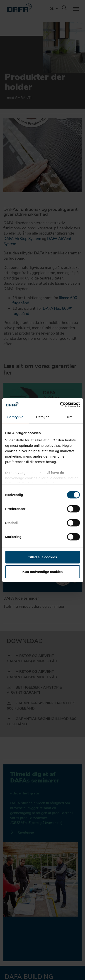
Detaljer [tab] (43, 417)
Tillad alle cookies (42, 557)
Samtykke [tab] (15, 417)
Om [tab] (70, 417)
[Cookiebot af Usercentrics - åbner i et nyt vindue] (61, 405)
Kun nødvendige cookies (43, 572)
